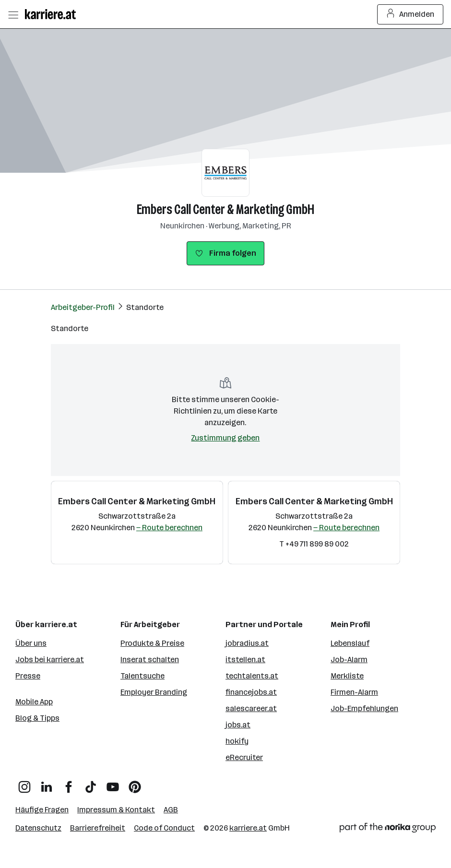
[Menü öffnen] (13, 14)
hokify (237, 741)
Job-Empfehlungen (364, 708)
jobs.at (238, 725)
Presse (28, 676)
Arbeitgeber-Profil (83, 307)
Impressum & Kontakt (116, 810)
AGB (171, 810)
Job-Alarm (349, 660)
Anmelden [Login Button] (410, 14)
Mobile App (34, 702)
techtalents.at (252, 676)
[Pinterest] (135, 783)
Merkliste (347, 676)
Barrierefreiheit (98, 828)
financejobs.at (251, 692)
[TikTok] (91, 783)
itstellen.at (245, 660)
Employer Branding (154, 692)
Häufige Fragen (42, 810)
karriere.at (248, 828)
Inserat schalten (150, 660)
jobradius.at (247, 643)
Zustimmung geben (225, 438)
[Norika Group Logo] (388, 829)
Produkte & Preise (152, 643)
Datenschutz (38, 828)
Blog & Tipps (37, 718)
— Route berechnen (169, 528)
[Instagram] (24, 783)
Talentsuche (142, 676)
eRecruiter (244, 757)
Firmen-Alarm (354, 692)
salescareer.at (251, 708)
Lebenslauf (350, 643)
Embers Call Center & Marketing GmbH (225, 209)
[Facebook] (69, 783)
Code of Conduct (164, 828)
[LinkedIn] (47, 783)
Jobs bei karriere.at (50, 660)
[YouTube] (113, 783)
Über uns (31, 643)
